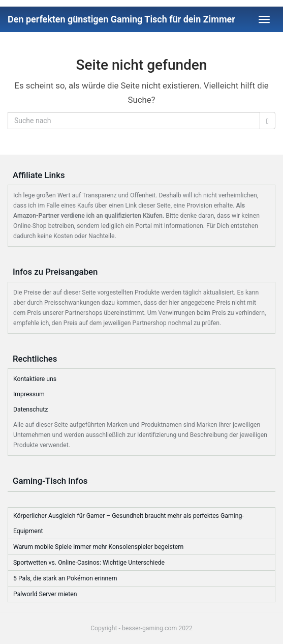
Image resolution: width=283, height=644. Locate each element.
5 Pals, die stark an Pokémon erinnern (65, 578)
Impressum (29, 394)
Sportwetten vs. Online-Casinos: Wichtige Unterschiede (89, 563)
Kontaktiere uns (35, 379)
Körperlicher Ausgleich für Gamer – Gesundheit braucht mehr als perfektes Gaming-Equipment (129, 523)
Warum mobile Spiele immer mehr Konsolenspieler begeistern (98, 547)
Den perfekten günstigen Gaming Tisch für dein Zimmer (121, 19)
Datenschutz (30, 409)
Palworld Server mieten (45, 594)
